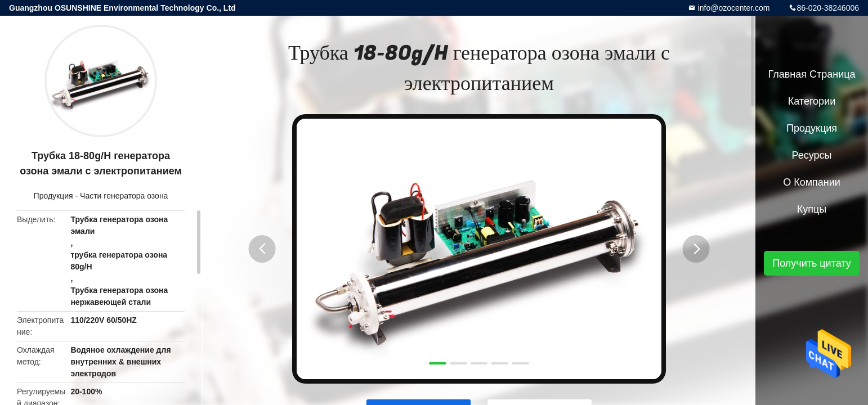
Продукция (53, 196)
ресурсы (812, 155)
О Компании (812, 182)
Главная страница (811, 74)
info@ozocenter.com (733, 8)
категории (812, 101)
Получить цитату (812, 263)
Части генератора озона (124, 196)
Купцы (812, 209)
